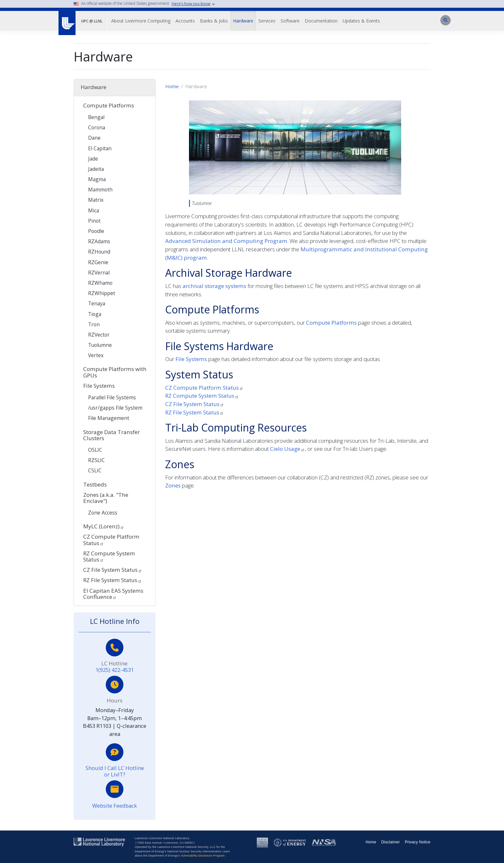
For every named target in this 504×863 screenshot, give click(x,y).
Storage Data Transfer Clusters (112, 435)
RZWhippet (102, 293)
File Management (109, 418)
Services (267, 21)
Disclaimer (391, 842)
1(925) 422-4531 (115, 670)
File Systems (191, 359)
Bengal (96, 117)
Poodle (96, 231)
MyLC (104, 526)
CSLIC (95, 470)
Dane (94, 138)
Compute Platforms (331, 323)
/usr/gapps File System (115, 408)
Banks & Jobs (214, 21)
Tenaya (97, 303)
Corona (97, 127)
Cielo (287, 449)
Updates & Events (361, 21)
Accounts (185, 21)
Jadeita (96, 169)
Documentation (321, 21)
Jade (93, 159)
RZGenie (98, 262)
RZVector (99, 335)
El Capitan (100, 148)
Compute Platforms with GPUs (115, 372)
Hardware (243, 21)
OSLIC (95, 450)
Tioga (95, 314)
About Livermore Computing (141, 21)
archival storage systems (214, 286)
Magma (97, 179)
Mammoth (100, 190)
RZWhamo (100, 283)
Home (172, 86)
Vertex (96, 355)
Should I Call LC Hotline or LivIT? (115, 771)
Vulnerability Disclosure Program (203, 856)
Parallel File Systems (112, 397)
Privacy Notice (418, 842)
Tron (94, 324)
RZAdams (99, 241)
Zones (173, 485)
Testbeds (95, 484)
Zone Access (103, 513)
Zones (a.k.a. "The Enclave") (106, 498)
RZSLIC (96, 460)
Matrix (96, 200)
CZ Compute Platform (204, 388)
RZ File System (194, 412)
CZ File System (195, 404)
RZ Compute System (202, 396)
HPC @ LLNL (92, 21)
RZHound (99, 252)
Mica (94, 210)
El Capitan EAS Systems (113, 594)
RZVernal (99, 273)
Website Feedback (115, 806)
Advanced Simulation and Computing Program (226, 241)
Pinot (94, 221)
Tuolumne (100, 345)
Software (290, 21)
